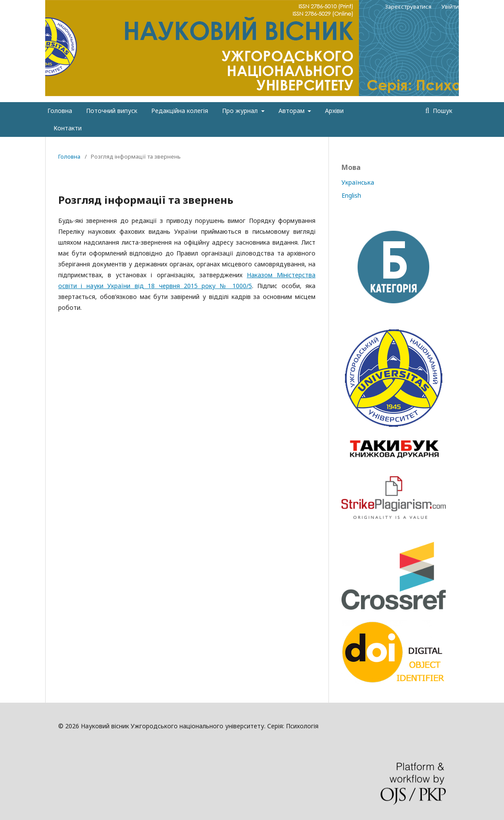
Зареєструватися (408, 7)
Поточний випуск (112, 111)
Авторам (292, 111)
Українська (358, 182)
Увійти (450, 7)
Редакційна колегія (180, 111)
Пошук (442, 111)
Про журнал (241, 111)
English (351, 195)
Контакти (68, 128)
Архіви (334, 111)
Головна (60, 111)
